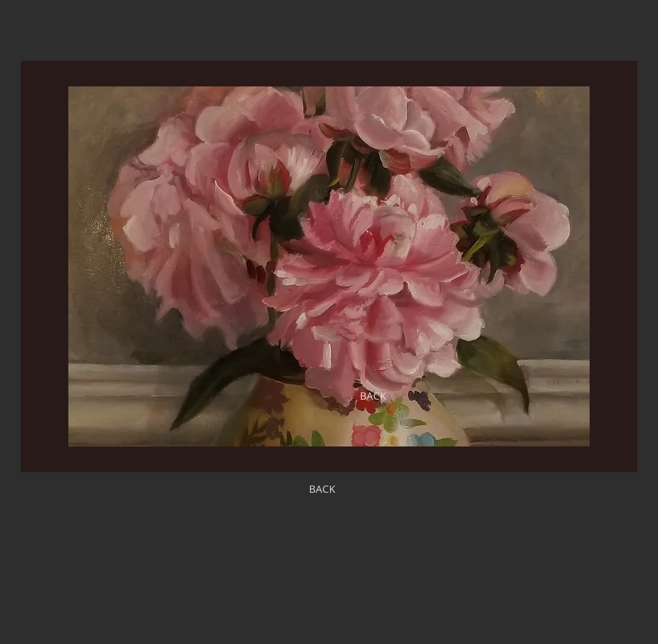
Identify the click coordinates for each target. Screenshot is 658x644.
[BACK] (373, 396)
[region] (329, 266)
